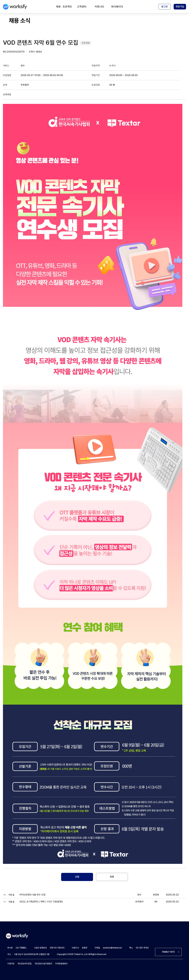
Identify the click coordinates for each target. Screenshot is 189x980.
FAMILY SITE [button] (168, 952)
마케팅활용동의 (61, 964)
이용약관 (11, 964)
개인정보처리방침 (25, 964)
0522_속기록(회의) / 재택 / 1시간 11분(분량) (41, 902)
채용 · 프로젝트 (64, 7)
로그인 (164, 7)
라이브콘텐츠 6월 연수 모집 (32, 895)
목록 (112, 877)
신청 (77, 877)
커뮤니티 (99, 7)
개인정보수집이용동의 (43, 964)
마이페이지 (117, 7)
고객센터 (82, 7)
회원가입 (180, 7)
